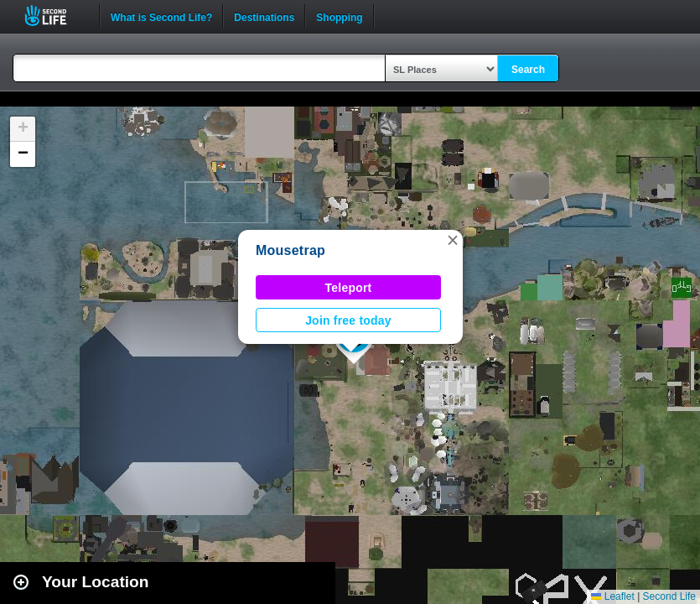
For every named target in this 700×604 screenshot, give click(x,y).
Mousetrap (290, 250)
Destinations (264, 16)
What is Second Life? (161, 16)
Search (528, 70)
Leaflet (612, 596)
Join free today (348, 320)
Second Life (55, 16)
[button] (453, 240)
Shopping (339, 16)
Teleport (349, 288)
